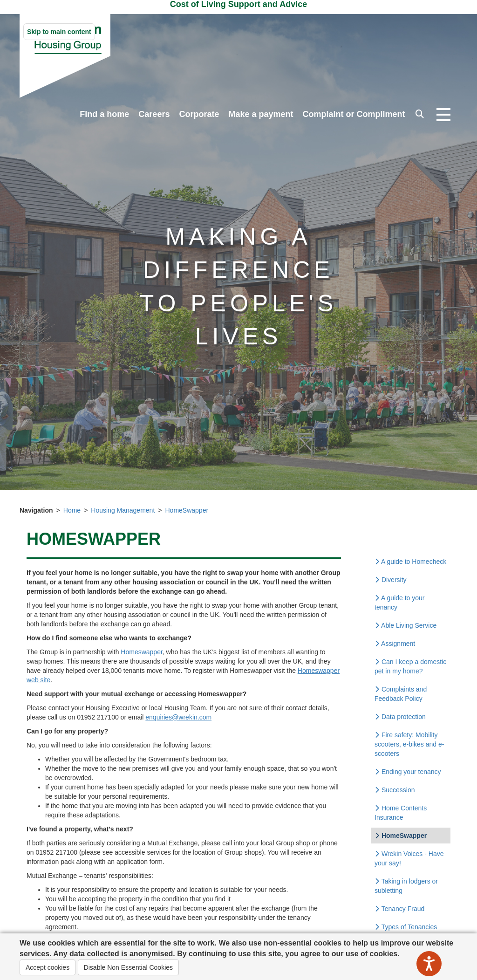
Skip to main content (59, 32)
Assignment (395, 644)
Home (72, 510)
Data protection (400, 717)
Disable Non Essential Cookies (128, 967)
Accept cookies (48, 967)
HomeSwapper (187, 510)
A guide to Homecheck (410, 562)
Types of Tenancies (406, 927)
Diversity (391, 580)
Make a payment (261, 114)
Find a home (104, 114)
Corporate (199, 114)
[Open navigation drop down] (443, 115)
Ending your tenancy (408, 772)
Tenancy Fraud (399, 909)
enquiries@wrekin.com (178, 717)
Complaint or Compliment (354, 114)
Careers (154, 114)
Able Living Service (405, 625)
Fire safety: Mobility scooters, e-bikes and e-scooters (409, 744)
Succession (395, 790)
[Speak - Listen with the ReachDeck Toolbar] (429, 964)
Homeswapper (142, 652)
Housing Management (123, 510)
